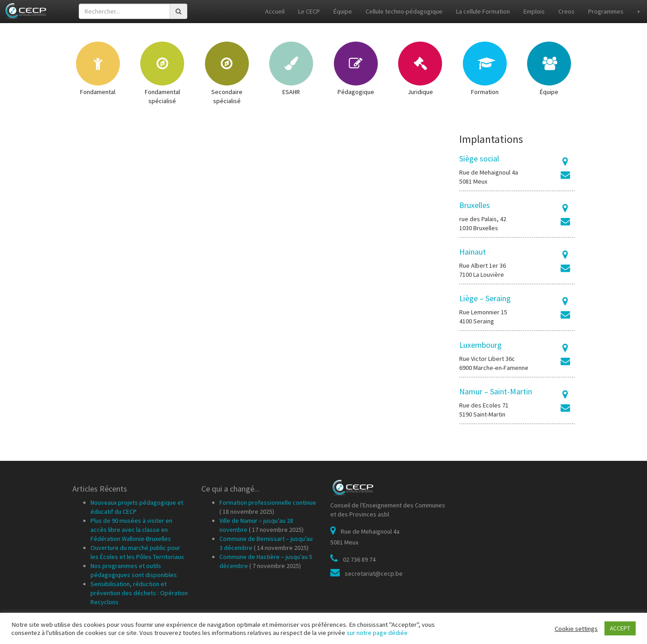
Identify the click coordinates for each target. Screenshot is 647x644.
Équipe (343, 11)
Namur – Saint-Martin (496, 391)
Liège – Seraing (485, 298)
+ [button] (639, 11)
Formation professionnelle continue (268, 502)
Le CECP (309, 11)
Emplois (534, 11)
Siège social (479, 159)
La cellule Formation (483, 11)
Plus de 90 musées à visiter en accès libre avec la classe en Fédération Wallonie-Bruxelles (131, 530)
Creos (566, 11)
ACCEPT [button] (620, 628)
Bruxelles (475, 205)
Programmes (606, 11)
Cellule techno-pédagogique (404, 11)
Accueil (275, 11)
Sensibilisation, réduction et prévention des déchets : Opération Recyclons (139, 593)
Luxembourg (480, 345)
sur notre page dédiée (377, 633)
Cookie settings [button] (576, 629)
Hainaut (473, 252)
